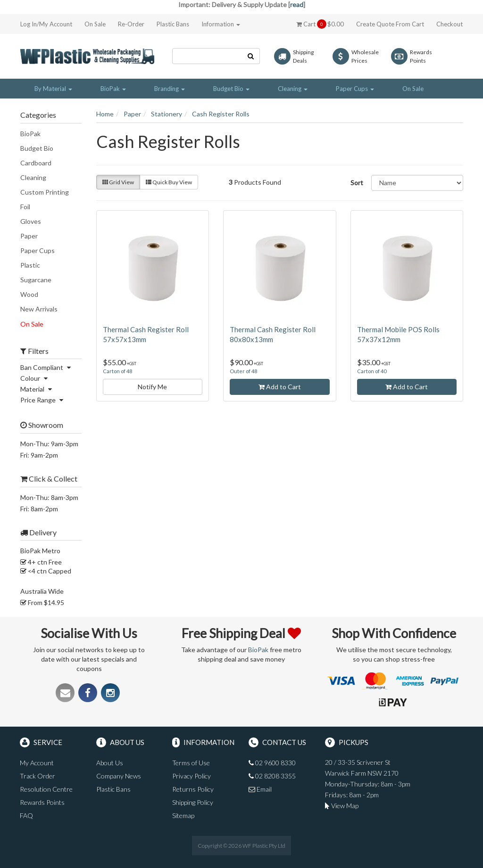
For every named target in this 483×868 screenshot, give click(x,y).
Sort (357, 183)
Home (105, 114)
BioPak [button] (113, 89)
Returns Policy (193, 789)
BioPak (30, 134)
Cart (320, 24)
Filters (34, 351)
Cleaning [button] (293, 89)
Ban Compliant (47, 367)
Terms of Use (191, 763)
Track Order (37, 776)
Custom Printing (45, 192)
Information (221, 24)
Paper (29, 236)
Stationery (167, 114)
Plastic (30, 265)
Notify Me (152, 387)
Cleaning (33, 177)
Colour (35, 378)
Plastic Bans (173, 24)
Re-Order (131, 24)
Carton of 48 (117, 371)
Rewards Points (42, 802)
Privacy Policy (192, 776)
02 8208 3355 (272, 776)
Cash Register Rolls (221, 114)
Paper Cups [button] (355, 89)
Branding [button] (170, 89)
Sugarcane (36, 280)
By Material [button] (53, 89)
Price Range (43, 400)
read (297, 4)
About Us (110, 763)
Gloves (31, 221)
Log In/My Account (46, 24)
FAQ (26, 815)
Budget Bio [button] (231, 89)
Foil (25, 207)
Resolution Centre (46, 789)
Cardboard (36, 163)
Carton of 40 (372, 371)
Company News (119, 776)
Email (260, 789)
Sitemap (183, 815)
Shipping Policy (193, 802)
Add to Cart (280, 387)
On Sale (95, 24)
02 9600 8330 (272, 763)
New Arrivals (39, 309)
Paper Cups (37, 250)
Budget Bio (37, 148)
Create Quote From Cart (390, 24)
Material (37, 389)
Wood (29, 294)
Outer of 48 (243, 371)
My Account (37, 763)
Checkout (450, 24)
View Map (342, 806)
